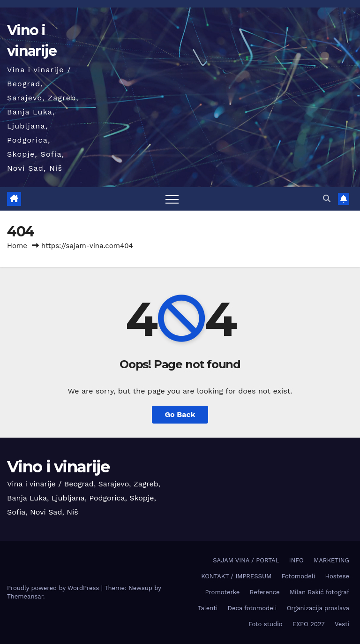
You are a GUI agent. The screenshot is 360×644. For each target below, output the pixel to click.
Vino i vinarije (58, 467)
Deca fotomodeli (252, 608)
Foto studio (265, 624)
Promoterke (223, 592)
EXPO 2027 (308, 624)
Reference (265, 592)
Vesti (342, 624)
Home (17, 246)
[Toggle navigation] (172, 199)
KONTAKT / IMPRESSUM (236, 576)
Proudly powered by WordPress (54, 588)
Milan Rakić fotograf (319, 592)
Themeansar (25, 596)
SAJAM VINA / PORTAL (246, 560)
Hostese (337, 576)
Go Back (180, 414)
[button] (327, 199)
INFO (296, 560)
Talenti (208, 608)
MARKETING (331, 560)
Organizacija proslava (318, 608)
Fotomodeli (298, 576)
